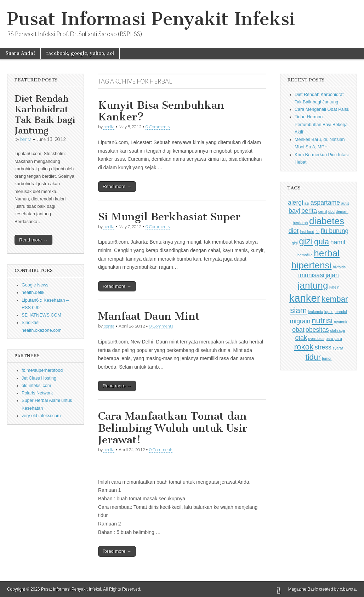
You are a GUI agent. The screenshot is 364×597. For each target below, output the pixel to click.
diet (294, 231)
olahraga (337, 330)
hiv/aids (339, 267)
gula (322, 242)
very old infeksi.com (41, 416)
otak (301, 338)
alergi (295, 203)
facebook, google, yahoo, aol (80, 53)
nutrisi (322, 321)
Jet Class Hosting (39, 378)
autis (345, 203)
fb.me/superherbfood (42, 370)
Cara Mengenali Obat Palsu (322, 109)
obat (298, 330)
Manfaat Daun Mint (149, 316)
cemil (323, 211)
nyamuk (340, 322)
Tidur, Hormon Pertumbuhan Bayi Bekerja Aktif (321, 124)
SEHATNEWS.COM (41, 315)
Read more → (33, 240)
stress (323, 347)
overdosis (316, 339)
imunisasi (311, 275)
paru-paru (334, 339)
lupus (329, 312)
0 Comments (158, 127)
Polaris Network (37, 393)
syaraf (338, 348)
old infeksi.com (36, 386)
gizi (306, 241)
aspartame (325, 203)
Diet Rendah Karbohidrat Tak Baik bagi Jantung (45, 115)
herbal (327, 253)
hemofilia (305, 255)
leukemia (316, 312)
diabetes (327, 221)
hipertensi (312, 265)
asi (307, 203)
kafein (334, 287)
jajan (332, 275)
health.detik (33, 292)
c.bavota (348, 589)
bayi (294, 211)
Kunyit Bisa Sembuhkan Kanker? (161, 111)
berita (26, 139)
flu (317, 232)
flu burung (335, 231)
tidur (313, 357)
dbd (331, 211)
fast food (307, 232)
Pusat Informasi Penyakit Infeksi (151, 19)
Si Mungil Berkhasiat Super (169, 217)
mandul (341, 312)
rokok (304, 347)
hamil (338, 242)
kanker (305, 298)
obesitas (317, 330)
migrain (300, 321)
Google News (35, 285)
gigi (295, 243)
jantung (313, 285)
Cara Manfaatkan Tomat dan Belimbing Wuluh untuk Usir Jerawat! (173, 428)
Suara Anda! (20, 53)
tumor (327, 358)
